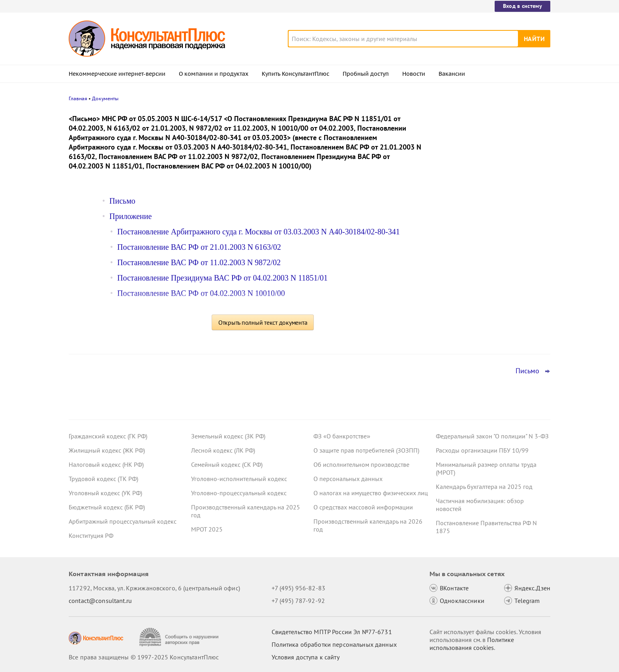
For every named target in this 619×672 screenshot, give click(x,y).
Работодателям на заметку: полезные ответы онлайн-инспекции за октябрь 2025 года (490, 155)
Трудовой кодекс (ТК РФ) (103, 479)
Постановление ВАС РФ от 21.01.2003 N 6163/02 (199, 247)
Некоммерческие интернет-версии (117, 74)
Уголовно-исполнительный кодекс (239, 479)
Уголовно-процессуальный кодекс (239, 493)
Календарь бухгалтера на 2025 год (484, 487)
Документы (105, 98)
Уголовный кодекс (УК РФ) (105, 493)
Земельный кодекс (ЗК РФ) (228, 436)
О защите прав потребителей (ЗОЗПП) (366, 450)
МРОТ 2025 (207, 529)
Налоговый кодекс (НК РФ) (106, 464)
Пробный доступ (366, 74)
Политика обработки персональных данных (334, 644)
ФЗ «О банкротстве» (342, 436)
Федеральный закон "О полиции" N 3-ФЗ (492, 436)
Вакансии (452, 74)
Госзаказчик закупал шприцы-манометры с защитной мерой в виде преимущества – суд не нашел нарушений (490, 201)
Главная (78, 98)
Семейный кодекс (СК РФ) (227, 464)
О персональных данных (348, 479)
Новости (414, 74)
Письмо (122, 201)
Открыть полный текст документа (263, 322)
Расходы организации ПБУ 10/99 (482, 450)
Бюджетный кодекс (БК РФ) (107, 507)
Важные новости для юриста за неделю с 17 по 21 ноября (482, 245)
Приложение (130, 216)
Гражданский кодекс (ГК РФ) (108, 436)
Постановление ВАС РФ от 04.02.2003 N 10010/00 (201, 293)
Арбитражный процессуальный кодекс (123, 521)
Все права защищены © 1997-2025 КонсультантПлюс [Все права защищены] (144, 657)
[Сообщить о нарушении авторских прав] (180, 637)
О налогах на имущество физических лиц (371, 493)
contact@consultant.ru (100, 601)
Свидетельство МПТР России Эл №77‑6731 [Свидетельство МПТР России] (332, 632)
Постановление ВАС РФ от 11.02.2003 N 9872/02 (199, 262)
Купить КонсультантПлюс (295, 74)
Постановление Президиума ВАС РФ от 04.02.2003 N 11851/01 (222, 278)
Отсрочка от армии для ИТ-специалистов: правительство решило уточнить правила (490, 284)
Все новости (456, 309)
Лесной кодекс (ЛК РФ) (223, 450)
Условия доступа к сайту (306, 657)
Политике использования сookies (472, 644)
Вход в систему (522, 6)
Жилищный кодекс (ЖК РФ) (107, 450)
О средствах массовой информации (363, 507)
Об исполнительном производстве (361, 464)
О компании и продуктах (214, 74)
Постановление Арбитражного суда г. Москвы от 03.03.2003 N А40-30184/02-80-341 (259, 232)
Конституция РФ (91, 535)
